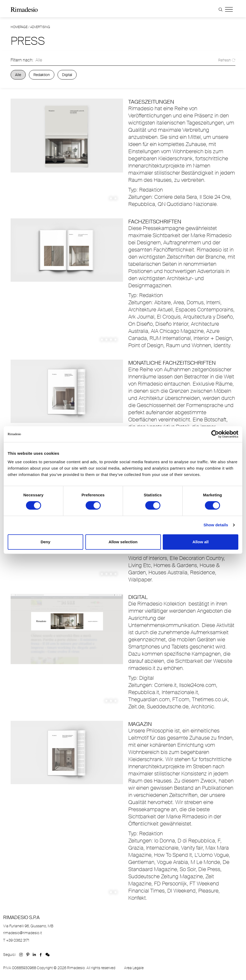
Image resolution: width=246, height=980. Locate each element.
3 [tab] (111, 340)
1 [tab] (111, 198)
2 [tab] (115, 198)
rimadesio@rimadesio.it (23, 933)
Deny (45, 542)
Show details (216, 525)
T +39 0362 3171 (16, 940)
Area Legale (134, 968)
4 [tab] (115, 340)
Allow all (201, 542)
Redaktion (42, 75)
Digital (67, 75)
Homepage (19, 27)
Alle (18, 75)
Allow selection (123, 542)
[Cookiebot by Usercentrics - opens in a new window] (215, 434)
